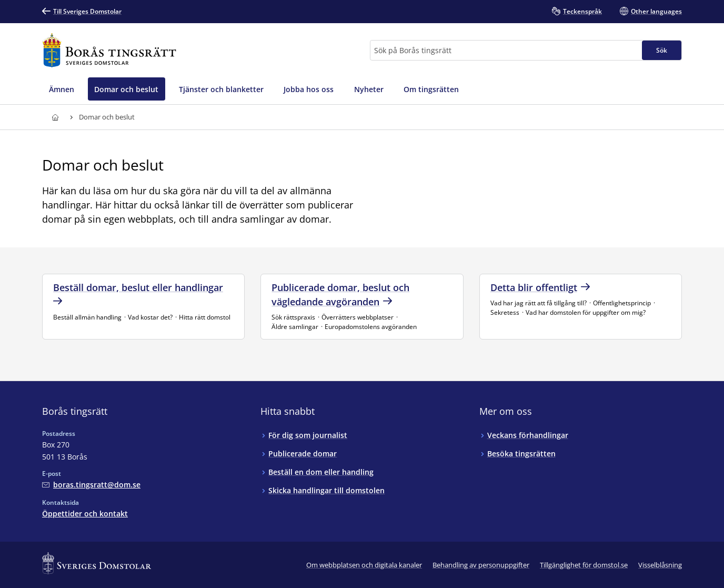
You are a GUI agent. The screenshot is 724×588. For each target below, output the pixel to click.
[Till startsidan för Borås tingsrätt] (109, 50)
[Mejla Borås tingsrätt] (91, 485)
